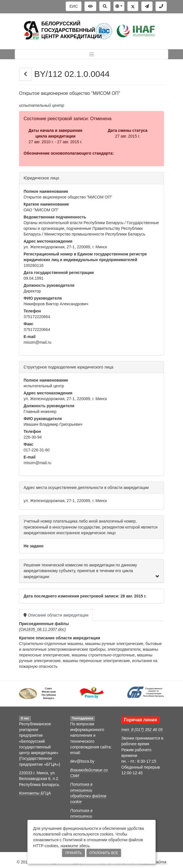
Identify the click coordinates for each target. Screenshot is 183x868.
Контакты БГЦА (35, 793)
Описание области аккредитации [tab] (56, 615)
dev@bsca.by (82, 761)
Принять (74, 853)
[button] (119, 6)
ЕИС (74, 6)
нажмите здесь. (76, 846)
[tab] (91, 571)
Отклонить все (104, 853)
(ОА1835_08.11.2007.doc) (42, 629)
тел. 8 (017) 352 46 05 (142, 730)
